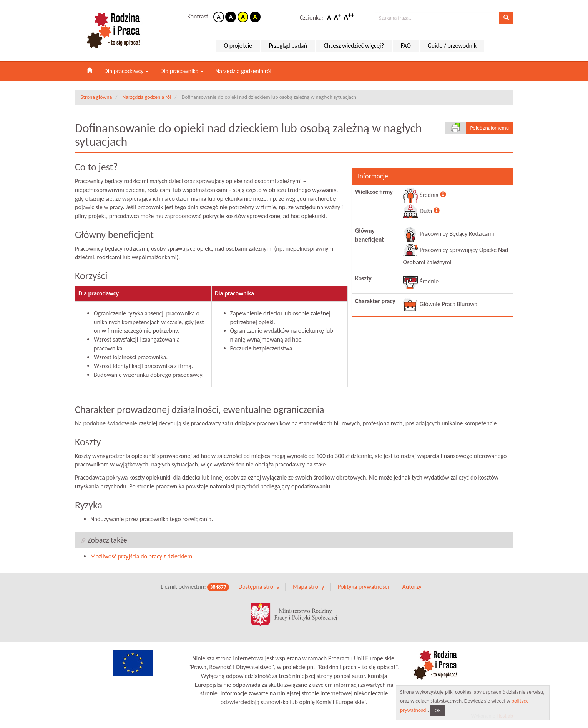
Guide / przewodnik (452, 46)
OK (438, 711)
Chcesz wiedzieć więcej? (354, 46)
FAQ (406, 46)
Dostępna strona (259, 587)
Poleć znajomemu (489, 128)
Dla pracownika (182, 71)
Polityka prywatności (363, 587)
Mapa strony (309, 587)
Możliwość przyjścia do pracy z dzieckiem (141, 556)
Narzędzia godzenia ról (243, 71)
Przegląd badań (288, 46)
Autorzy (412, 587)
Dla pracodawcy (126, 71)
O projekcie (238, 46)
